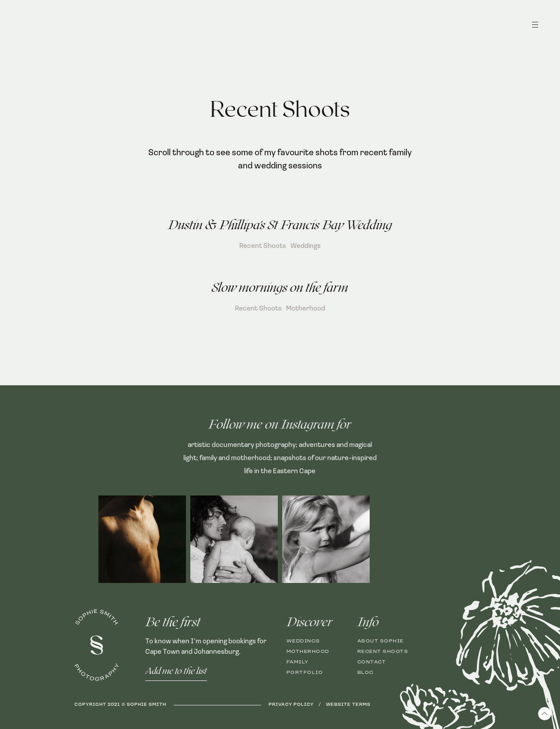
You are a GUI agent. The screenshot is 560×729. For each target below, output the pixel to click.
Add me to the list (176, 671)
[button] (535, 29)
